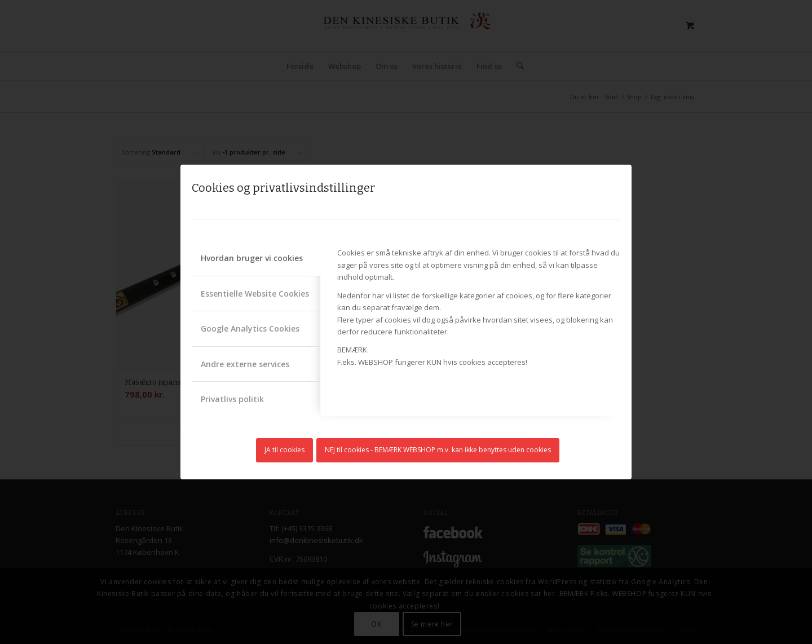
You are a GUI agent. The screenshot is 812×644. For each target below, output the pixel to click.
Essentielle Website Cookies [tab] (255, 294)
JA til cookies (284, 450)
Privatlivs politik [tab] (232, 399)
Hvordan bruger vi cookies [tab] (252, 258)
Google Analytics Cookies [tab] (250, 328)
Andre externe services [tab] (245, 364)
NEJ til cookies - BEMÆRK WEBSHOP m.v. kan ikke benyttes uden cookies (438, 450)
